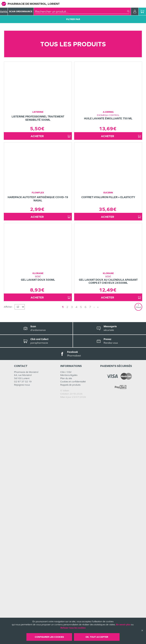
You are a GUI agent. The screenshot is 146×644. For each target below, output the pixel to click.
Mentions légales (69, 617)
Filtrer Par (73, 19)
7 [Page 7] (90, 549)
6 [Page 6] (86, 549)
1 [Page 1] (63, 549)
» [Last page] (98, 549)
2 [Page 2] (67, 549)
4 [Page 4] (76, 549)
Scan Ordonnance (21, 11)
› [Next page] (94, 549)
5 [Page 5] (81, 549)
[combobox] (81, 11)
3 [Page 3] (72, 549)
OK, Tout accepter (97, 637)
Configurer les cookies (49, 637)
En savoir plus (123, 625)
